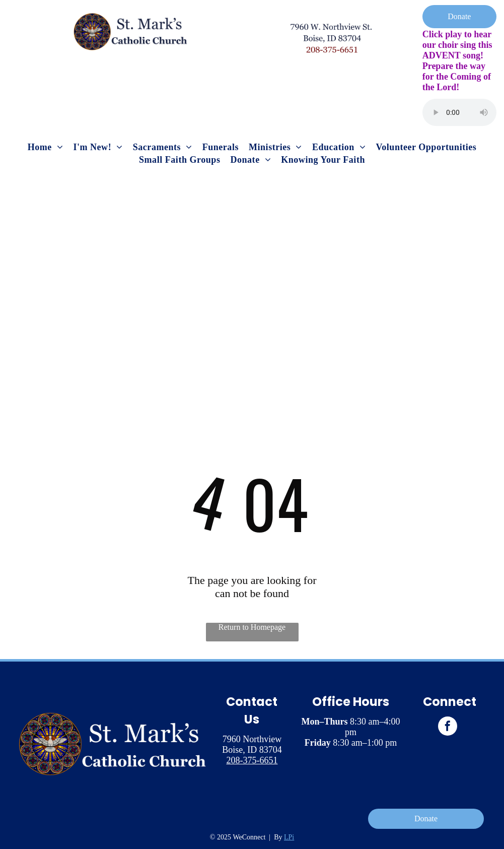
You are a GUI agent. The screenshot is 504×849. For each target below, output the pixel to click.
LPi (289, 837)
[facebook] (448, 727)
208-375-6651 (252, 760)
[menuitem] (46, 147)
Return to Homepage (252, 627)
